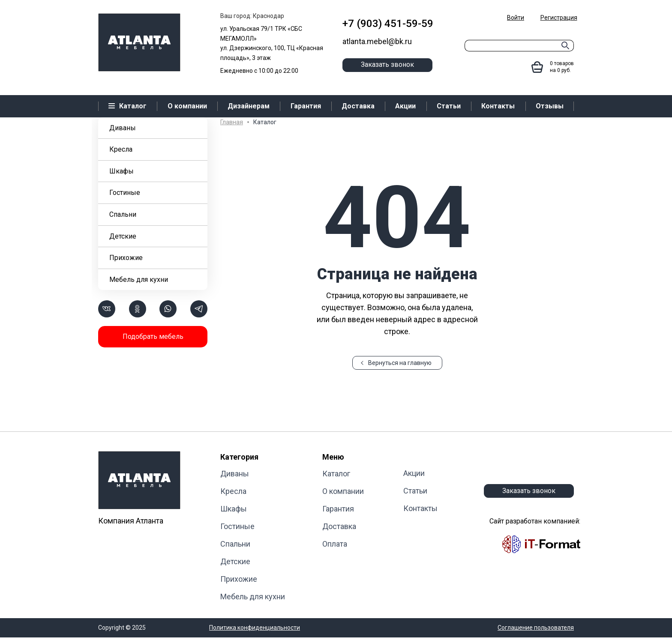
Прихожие (126, 258)
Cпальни (123, 214)
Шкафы (121, 171)
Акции (414, 473)
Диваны (123, 128)
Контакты (420, 508)
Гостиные (125, 193)
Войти (516, 18)
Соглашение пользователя (536, 628)
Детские (123, 236)
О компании (343, 491)
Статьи (415, 491)
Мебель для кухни (139, 280)
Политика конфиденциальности (255, 628)
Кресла (121, 149)
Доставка (339, 526)
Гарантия (338, 509)
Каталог (336, 474)
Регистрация (559, 18)
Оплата (335, 544)
